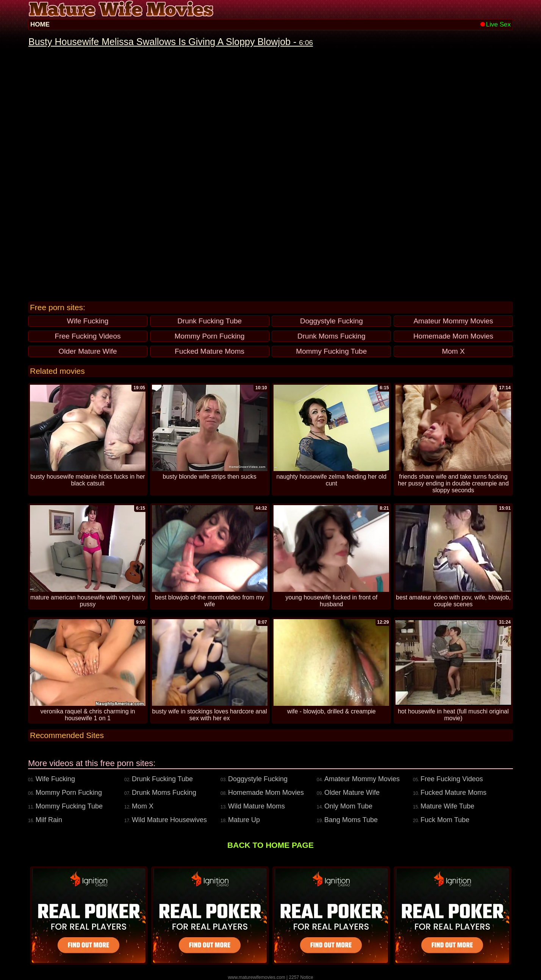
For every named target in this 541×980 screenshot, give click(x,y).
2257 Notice (301, 977)
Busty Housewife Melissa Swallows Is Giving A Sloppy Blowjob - (171, 42)
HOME (40, 24)
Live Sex (496, 24)
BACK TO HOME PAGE (270, 845)
